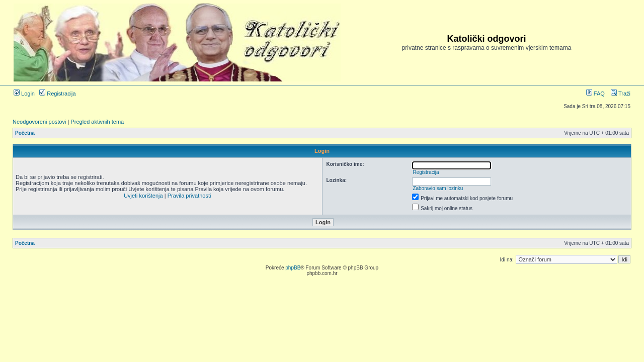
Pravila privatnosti (189, 196)
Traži (621, 94)
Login (24, 94)
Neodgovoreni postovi (39, 122)
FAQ (595, 94)
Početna (25, 133)
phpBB (293, 268)
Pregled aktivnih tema (97, 122)
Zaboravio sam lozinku (438, 188)
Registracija (58, 94)
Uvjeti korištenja (143, 196)
